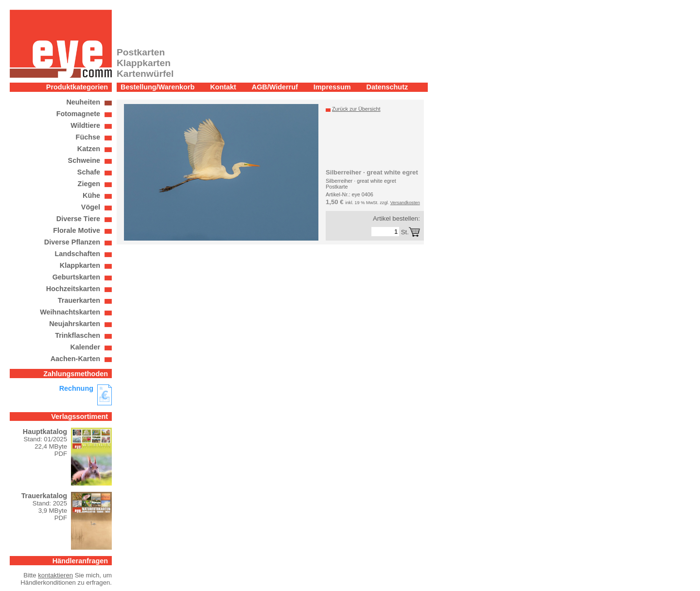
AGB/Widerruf (275, 87)
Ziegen (89, 184)
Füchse (88, 137)
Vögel (91, 207)
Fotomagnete (78, 114)
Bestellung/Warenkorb (157, 87)
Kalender (85, 347)
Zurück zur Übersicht (356, 109)
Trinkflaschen (78, 335)
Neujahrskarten (75, 324)
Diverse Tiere (78, 219)
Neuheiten (83, 102)
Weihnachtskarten (70, 312)
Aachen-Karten (75, 359)
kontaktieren (55, 575)
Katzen (89, 149)
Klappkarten (80, 265)
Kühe (91, 195)
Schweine (84, 160)
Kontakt (223, 87)
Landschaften (77, 254)
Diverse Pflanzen (72, 242)
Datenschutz (387, 87)
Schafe (89, 172)
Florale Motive (77, 230)
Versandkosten (405, 203)
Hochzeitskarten (73, 289)
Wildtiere (85, 125)
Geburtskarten (76, 277)
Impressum (332, 87)
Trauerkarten (79, 300)
